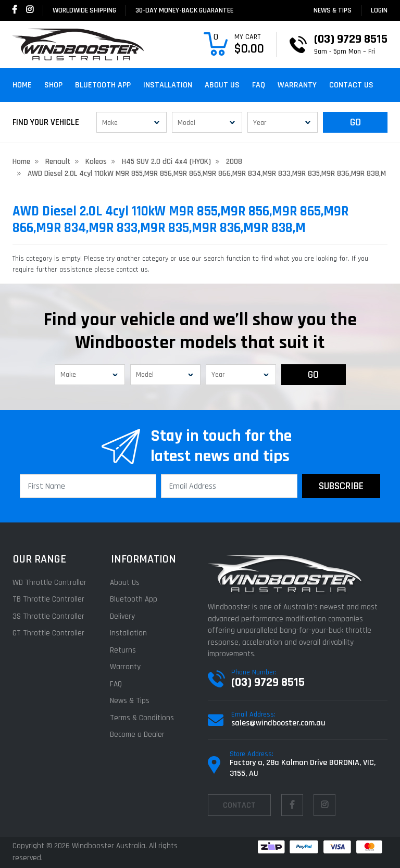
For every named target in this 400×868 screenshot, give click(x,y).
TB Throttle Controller (48, 599)
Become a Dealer (138, 735)
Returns (123, 650)
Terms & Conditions (142, 718)
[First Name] (88, 486)
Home (22, 85)
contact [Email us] (239, 805)
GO (355, 122)
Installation (168, 85)
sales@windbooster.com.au (278, 723)
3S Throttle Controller (48, 616)
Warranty (297, 85)
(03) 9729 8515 (268, 682)
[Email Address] (229, 486)
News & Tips (333, 10)
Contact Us (351, 85)
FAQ (259, 85)
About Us (222, 85)
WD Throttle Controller (49, 583)
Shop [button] (53, 85)
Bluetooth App (103, 85)
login (379, 10)
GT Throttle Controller (48, 633)
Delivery (123, 616)
